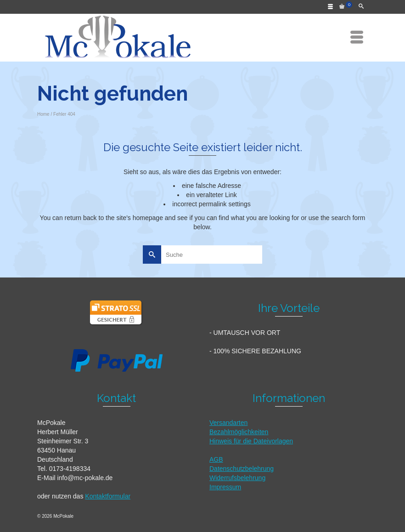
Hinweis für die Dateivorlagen (251, 441)
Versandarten (228, 423)
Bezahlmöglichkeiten (239, 432)
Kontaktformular (108, 496)
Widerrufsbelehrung (237, 478)
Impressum (225, 487)
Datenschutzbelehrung (242, 469)
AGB (216, 459)
